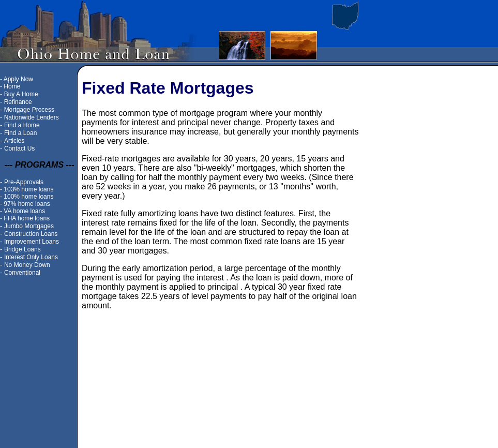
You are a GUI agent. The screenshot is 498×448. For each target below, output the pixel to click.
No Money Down (27, 265)
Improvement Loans (32, 242)
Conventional (22, 273)
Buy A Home (21, 94)
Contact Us (19, 148)
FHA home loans (27, 218)
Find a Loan (20, 133)
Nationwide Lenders (32, 117)
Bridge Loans (22, 249)
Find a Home (22, 125)
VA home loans (24, 211)
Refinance (18, 102)
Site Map (205, 428)
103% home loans (28, 189)
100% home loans (28, 197)
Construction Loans (31, 234)
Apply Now (18, 79)
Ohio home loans (249, 428)
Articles (14, 141)
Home (12, 86)
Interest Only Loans (31, 257)
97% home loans (27, 204)
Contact (292, 428)
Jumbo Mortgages (29, 226)
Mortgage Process (29, 110)
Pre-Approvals (24, 182)
